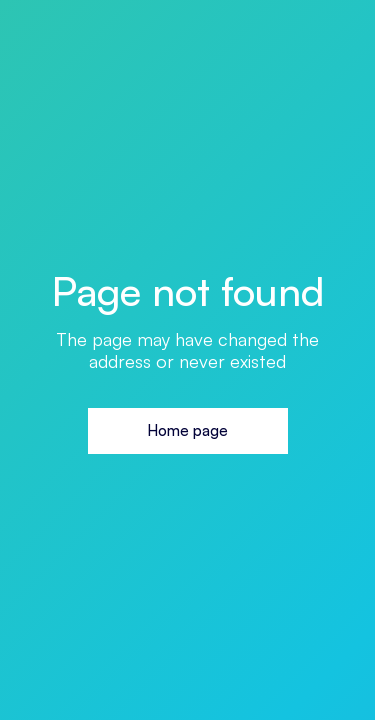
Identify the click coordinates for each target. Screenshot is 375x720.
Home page (187, 430)
